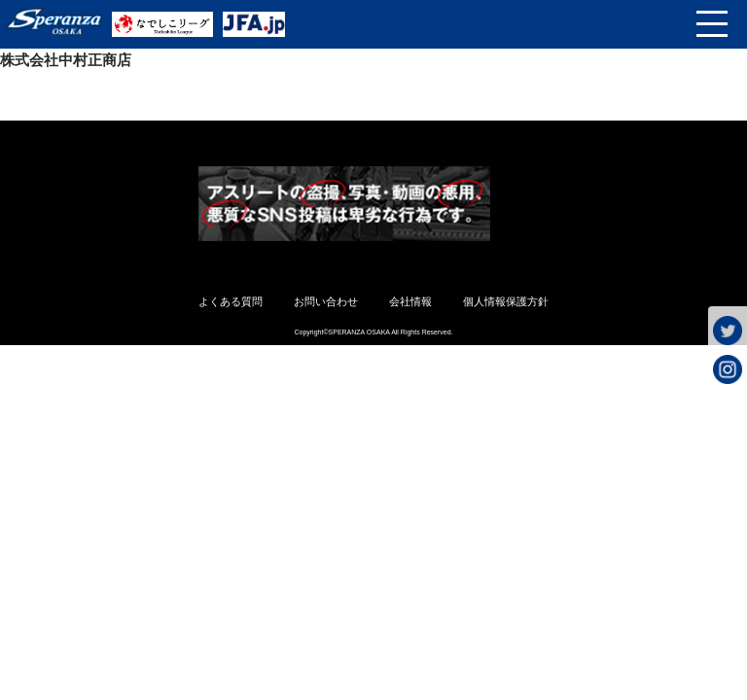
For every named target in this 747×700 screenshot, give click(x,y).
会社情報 (410, 301)
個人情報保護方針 (506, 301)
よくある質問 (231, 301)
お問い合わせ (326, 301)
